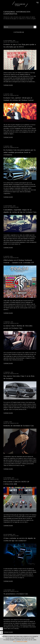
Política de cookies (22, 642)
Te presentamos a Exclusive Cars (16, 594)
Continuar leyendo (8, 85)
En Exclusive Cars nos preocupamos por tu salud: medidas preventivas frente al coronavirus (19, 152)
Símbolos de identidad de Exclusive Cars (19, 426)
